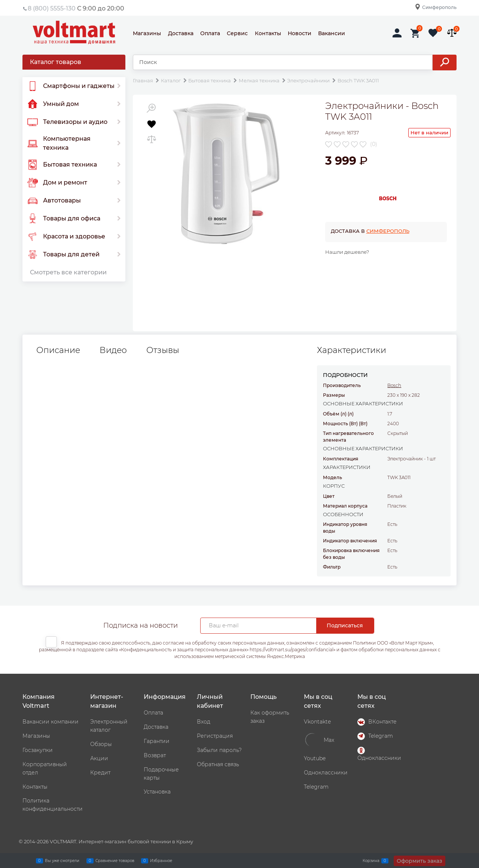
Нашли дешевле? (347, 252)
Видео (113, 350)
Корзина (371, 861)
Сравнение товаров (115, 861)
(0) (374, 144)
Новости (300, 33)
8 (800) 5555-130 (52, 8)
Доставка (181, 33)
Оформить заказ (419, 861)
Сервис (237, 33)
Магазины (147, 33)
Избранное (161, 861)
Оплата (210, 33)
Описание (58, 350)
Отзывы (163, 350)
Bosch (394, 385)
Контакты (268, 33)
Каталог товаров (56, 62)
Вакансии (332, 33)
